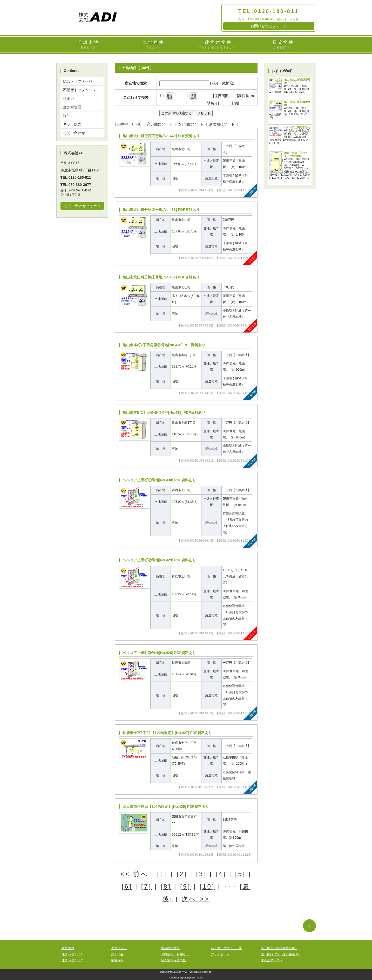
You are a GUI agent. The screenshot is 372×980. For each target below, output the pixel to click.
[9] (185, 886)
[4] (221, 874)
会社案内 (68, 948)
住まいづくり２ (72, 960)
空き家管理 (72, 107)
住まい (69, 98)
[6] (127, 886)
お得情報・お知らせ (175, 954)
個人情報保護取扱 (173, 960)
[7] (147, 886)
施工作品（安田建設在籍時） (281, 954)
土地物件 (154, 45)
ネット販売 (72, 124)
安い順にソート (191, 124)
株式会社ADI (181, 972)
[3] (202, 874)
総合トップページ (78, 81)
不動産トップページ (79, 90)
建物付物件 (219, 45)
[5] (241, 874)
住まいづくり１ (72, 954)
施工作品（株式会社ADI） (279, 948)
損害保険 (117, 960)
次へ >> (196, 899)
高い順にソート (160, 124)
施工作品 (117, 954)
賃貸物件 (283, 45)
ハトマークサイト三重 (226, 948)
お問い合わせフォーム (269, 26)
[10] (207, 886)
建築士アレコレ (272, 960)
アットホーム (220, 954)
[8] (166, 886)
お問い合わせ (74, 133)
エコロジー (119, 948)
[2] (182, 874)
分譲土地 (89, 45)
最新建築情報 (170, 948)
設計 (67, 116)
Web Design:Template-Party (186, 978)
